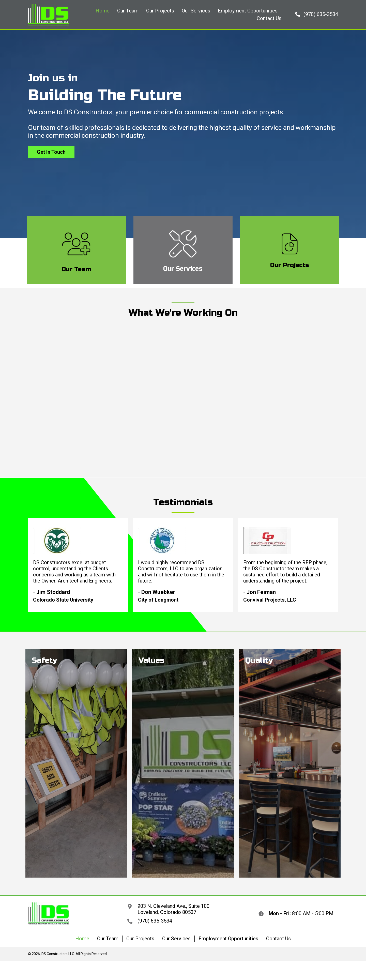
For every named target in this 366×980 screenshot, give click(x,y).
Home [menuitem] (82, 939)
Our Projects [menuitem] (140, 939)
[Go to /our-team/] (76, 250)
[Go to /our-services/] (183, 250)
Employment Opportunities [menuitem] (228, 939)
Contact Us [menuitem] (278, 939)
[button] (317, 14)
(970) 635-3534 (155, 921)
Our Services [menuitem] (176, 939)
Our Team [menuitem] (108, 939)
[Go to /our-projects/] (290, 250)
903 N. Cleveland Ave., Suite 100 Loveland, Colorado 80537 (173, 909)
